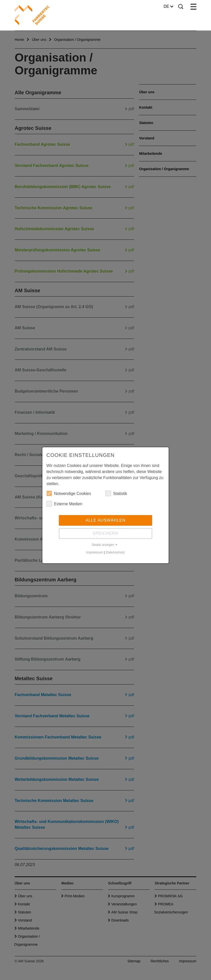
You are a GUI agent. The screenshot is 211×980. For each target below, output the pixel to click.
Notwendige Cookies (69, 493)
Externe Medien (64, 504)
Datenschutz (115, 552)
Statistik (116, 493)
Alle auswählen (105, 520)
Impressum (95, 552)
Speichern (105, 533)
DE (168, 6)
